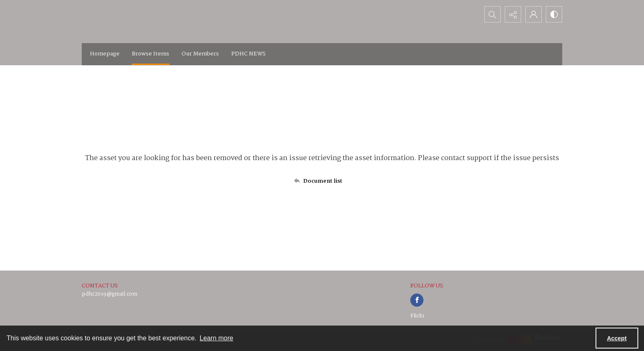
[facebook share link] (417, 300)
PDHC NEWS (248, 54)
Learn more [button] (216, 338)
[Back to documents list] (322, 181)
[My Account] (534, 14)
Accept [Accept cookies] (617, 338)
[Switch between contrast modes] (554, 14)
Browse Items (151, 54)
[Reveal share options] (513, 14)
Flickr (417, 316)
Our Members (200, 54)
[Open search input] (492, 14)
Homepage (105, 54)
